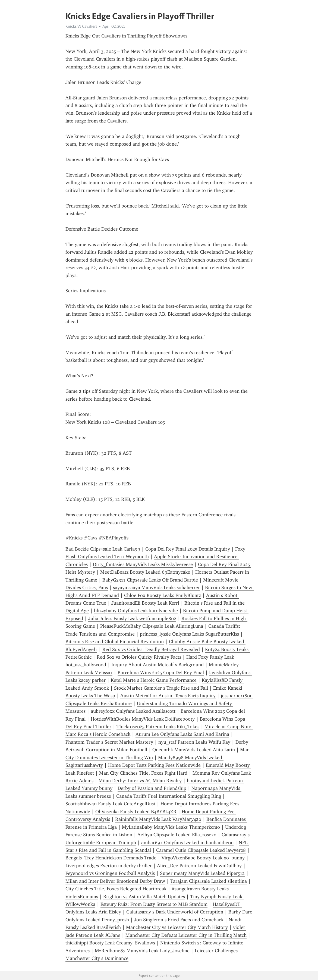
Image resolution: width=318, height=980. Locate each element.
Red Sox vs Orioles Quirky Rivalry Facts (139, 657)
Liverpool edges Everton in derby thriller (109, 866)
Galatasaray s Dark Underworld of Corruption (175, 912)
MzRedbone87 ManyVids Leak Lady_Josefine (142, 951)
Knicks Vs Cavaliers (81, 26)
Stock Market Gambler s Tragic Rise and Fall (161, 688)
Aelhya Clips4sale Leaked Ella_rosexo (177, 835)
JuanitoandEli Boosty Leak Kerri (145, 603)
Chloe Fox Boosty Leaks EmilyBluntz (163, 595)
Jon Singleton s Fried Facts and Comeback (179, 920)
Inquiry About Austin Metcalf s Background (158, 665)
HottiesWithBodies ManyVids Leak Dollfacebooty (143, 719)
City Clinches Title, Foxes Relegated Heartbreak (116, 889)
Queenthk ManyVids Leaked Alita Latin (194, 750)
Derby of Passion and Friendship (152, 788)
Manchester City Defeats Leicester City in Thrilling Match (186, 935)
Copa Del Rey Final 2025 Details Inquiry (188, 549)
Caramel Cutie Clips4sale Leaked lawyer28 (201, 850)
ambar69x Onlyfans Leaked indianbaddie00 (187, 843)
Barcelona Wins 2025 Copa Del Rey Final (161, 673)
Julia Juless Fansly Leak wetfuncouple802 (132, 618)
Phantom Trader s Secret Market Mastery (109, 742)
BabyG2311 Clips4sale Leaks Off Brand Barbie (150, 580)
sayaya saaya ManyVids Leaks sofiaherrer (156, 588)
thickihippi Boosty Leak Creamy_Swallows (110, 943)
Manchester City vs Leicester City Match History (177, 927)
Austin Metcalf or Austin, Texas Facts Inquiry (168, 696)
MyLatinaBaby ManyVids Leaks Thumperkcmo (171, 827)
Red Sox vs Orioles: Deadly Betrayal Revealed (151, 649)
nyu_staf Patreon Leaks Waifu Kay (194, 742)
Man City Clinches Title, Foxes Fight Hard (143, 773)
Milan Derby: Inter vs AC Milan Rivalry (140, 781)
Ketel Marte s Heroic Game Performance (154, 680)
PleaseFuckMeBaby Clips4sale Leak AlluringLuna (152, 626)
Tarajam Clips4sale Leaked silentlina (209, 881)
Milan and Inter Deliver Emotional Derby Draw (115, 881)
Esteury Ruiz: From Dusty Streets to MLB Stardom (154, 904)
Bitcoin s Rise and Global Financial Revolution (115, 642)
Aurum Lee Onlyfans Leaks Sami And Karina (182, 734)
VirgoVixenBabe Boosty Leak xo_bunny (203, 858)
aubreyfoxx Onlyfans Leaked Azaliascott (133, 711)
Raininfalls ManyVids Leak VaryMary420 (158, 819)
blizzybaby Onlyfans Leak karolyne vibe (136, 611)
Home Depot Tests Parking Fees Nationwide (154, 765)
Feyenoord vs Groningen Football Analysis (110, 873)
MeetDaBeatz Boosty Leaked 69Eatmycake (145, 572)
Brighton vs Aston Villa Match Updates (144, 897)
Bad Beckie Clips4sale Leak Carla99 (103, 549)
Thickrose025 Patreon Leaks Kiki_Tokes (158, 727)
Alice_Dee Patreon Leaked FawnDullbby (199, 866)
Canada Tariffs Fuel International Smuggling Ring (169, 796)
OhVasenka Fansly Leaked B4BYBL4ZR (136, 812)
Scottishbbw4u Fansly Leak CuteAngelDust (110, 804)
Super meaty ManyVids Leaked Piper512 (202, 873)
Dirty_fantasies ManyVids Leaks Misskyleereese (143, 564)
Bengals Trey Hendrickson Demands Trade (111, 858)
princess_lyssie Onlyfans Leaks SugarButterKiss (189, 634)
